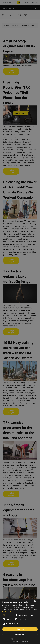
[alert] (20, 322)
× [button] (38, 601)
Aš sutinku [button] (20, 629)
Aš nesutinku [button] (20, 634)
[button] (20, 639)
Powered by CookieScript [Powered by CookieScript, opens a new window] (20, 642)
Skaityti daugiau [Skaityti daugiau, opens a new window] (7, 611)
